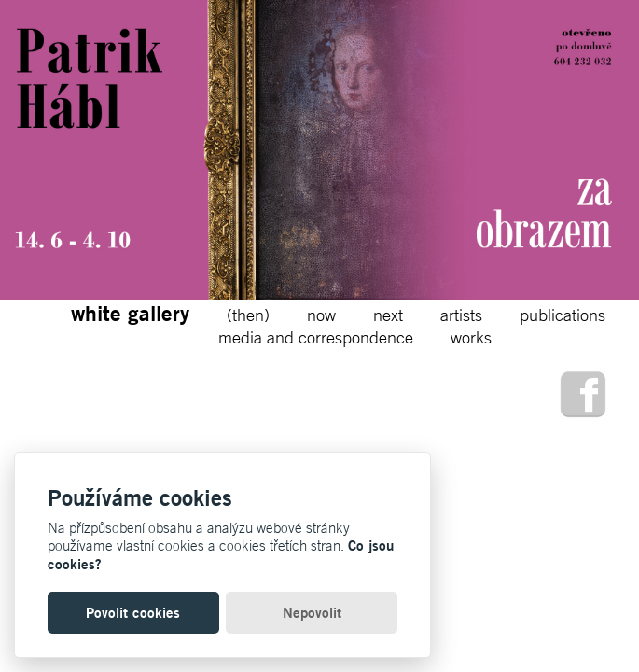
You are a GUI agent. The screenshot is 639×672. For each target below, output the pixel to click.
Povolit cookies (133, 613)
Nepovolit (312, 613)
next (388, 315)
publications (563, 315)
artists (461, 315)
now (321, 315)
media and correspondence (316, 337)
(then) (248, 315)
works (471, 337)
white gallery (130, 313)
